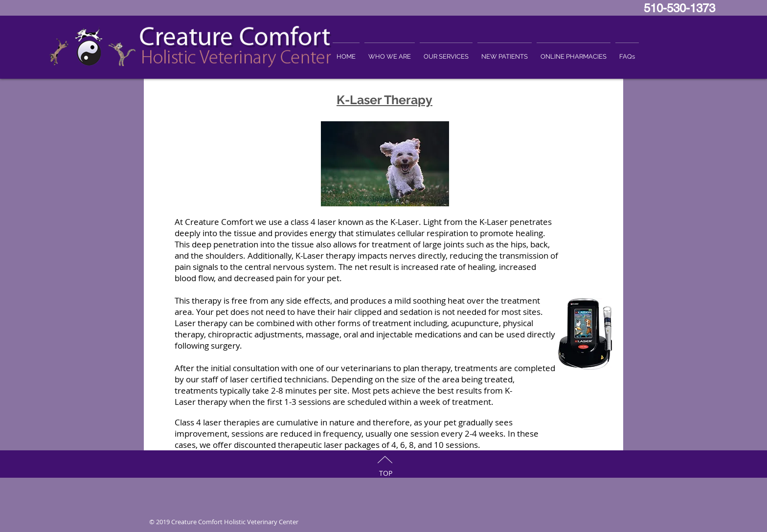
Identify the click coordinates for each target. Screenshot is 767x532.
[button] (390, 52)
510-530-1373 (683, 8)
